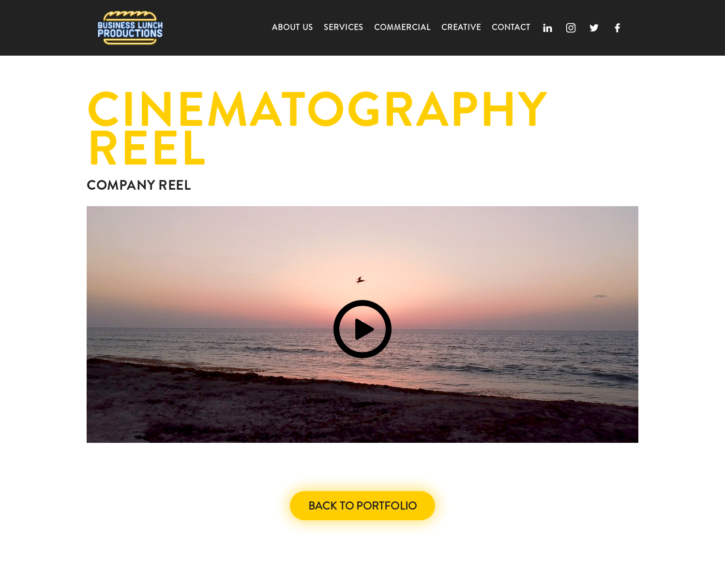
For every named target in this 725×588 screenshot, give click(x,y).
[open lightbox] (362, 324)
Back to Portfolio (362, 506)
